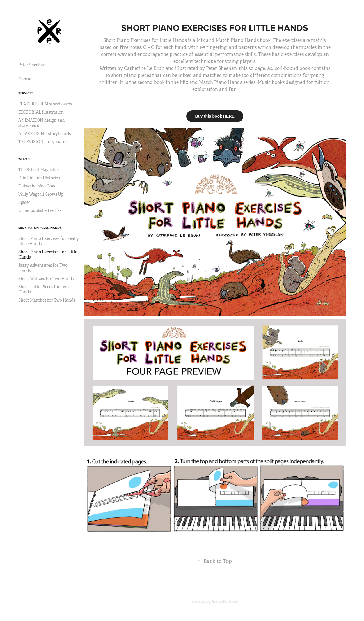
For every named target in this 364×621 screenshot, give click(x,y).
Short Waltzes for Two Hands (46, 279)
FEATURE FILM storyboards (45, 104)
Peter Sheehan (32, 65)
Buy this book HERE (215, 116)
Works (24, 159)
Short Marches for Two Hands (47, 300)
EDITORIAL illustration (41, 112)
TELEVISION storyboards (43, 142)
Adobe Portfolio (225, 601)
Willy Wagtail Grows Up (41, 194)
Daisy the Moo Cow (37, 186)
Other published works (40, 210)
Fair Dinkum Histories (39, 178)
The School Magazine (39, 170)
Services (26, 93)
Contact (26, 79)
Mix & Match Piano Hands (40, 228)
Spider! (25, 202)
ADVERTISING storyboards (45, 134)
